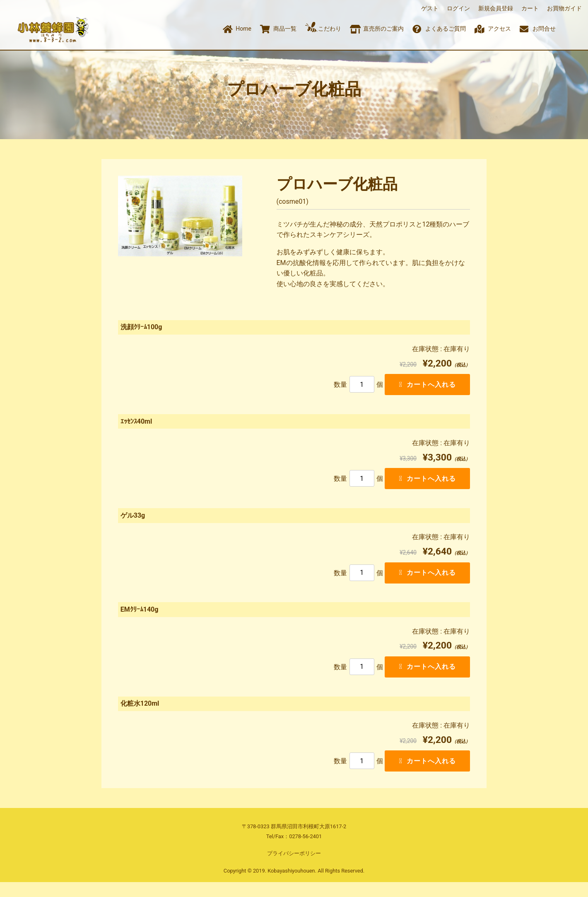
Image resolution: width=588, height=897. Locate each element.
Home (241, 29)
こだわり (323, 27)
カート (530, 8)
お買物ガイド (564, 8)
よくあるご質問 (439, 29)
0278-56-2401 (305, 851)
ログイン (458, 8)
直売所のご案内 (377, 29)
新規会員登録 (496, 8)
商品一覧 (278, 29)
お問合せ (538, 29)
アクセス (493, 29)
